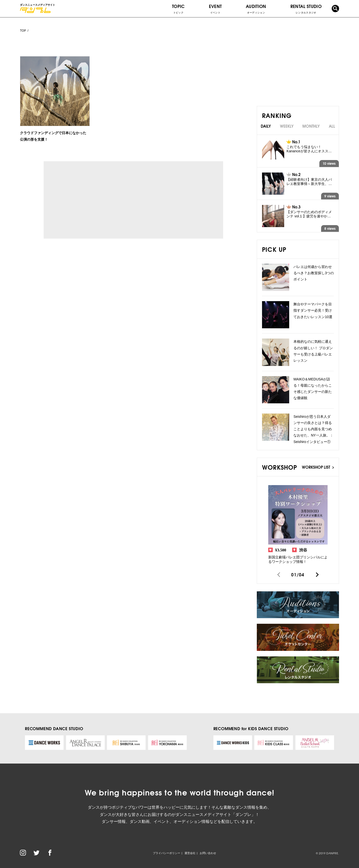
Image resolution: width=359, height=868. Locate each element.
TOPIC (178, 9)
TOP (23, 31)
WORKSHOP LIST (318, 467)
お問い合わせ (208, 853)
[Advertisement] (90, 200)
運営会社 (190, 853)
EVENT (215, 9)
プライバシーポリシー (167, 853)
